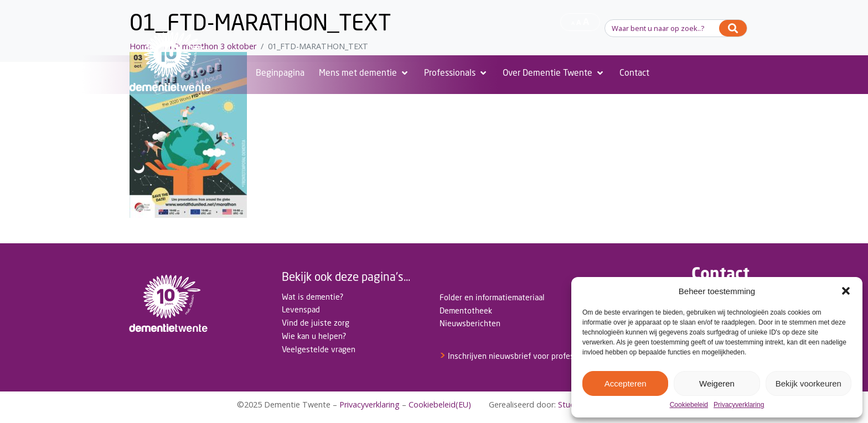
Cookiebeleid (689, 405)
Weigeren (717, 383)
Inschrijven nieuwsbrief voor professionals (519, 356)
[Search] (733, 28)
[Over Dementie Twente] (554, 73)
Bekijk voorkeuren (808, 383)
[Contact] (634, 73)
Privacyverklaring (739, 405)
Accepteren (626, 383)
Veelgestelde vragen (319, 349)
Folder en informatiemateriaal (492, 297)
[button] (846, 291)
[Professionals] (456, 73)
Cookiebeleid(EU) (440, 404)
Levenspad (301, 309)
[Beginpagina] (280, 73)
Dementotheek (466, 310)
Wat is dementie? (312, 297)
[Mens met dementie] (364, 73)
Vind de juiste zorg (316, 323)
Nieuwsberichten (470, 323)
